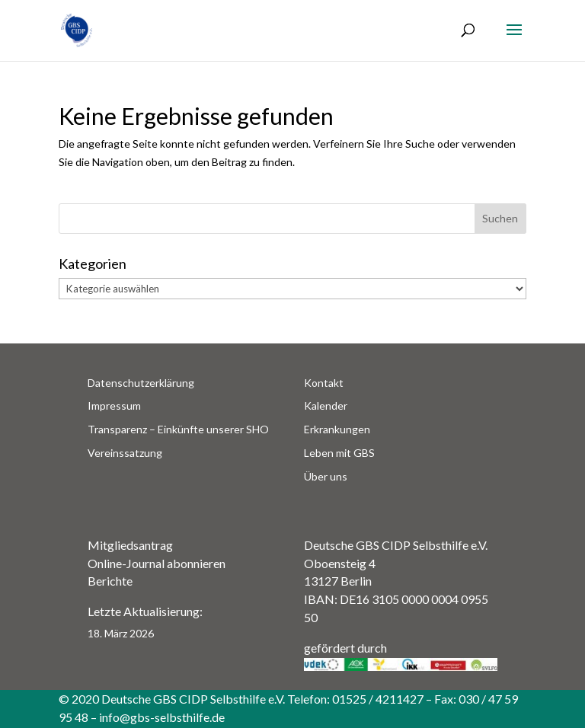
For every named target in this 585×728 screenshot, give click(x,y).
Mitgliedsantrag (130, 545)
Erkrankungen (337, 429)
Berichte (110, 581)
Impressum (114, 406)
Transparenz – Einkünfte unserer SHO (178, 429)
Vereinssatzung (125, 453)
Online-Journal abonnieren (157, 563)
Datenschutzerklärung (141, 383)
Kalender (326, 406)
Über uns (326, 476)
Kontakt (324, 383)
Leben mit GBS (339, 453)
